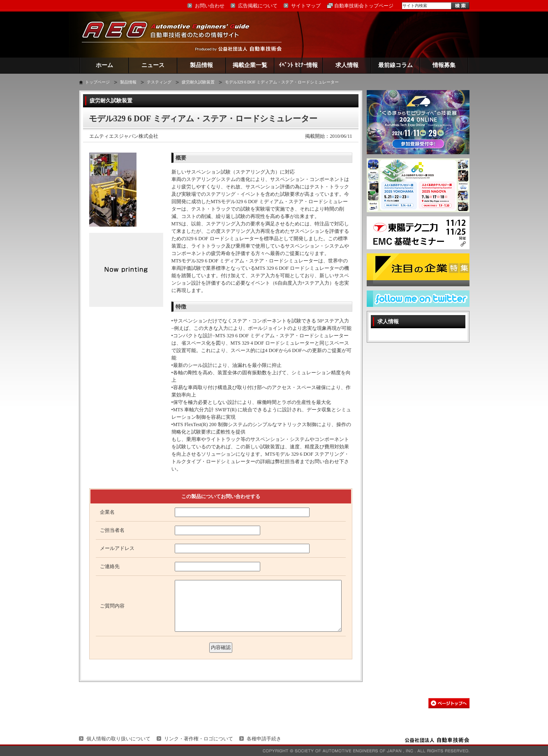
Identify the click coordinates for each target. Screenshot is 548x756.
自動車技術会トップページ (364, 6)
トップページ (97, 82)
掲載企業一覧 (250, 65)
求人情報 (347, 65)
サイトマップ (306, 6)
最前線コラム (395, 65)
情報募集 (444, 65)
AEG (171, 34)
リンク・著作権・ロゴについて (199, 739)
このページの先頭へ (449, 703)
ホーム (104, 65)
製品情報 (201, 65)
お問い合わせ (210, 6)
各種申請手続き (264, 739)
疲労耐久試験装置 (198, 82)
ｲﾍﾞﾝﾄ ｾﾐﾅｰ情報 (298, 65)
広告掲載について (258, 6)
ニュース (153, 65)
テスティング (159, 82)
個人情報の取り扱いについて (118, 739)
